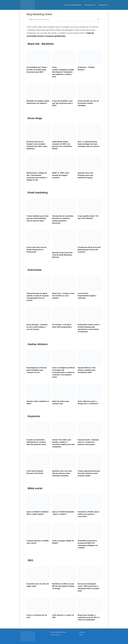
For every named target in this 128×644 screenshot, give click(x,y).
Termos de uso (55, 635)
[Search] (98, 19)
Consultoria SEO (90, 5)
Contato (82, 632)
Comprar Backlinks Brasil (73, 5)
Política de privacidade (58, 632)
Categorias (102, 5)
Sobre (81, 635)
